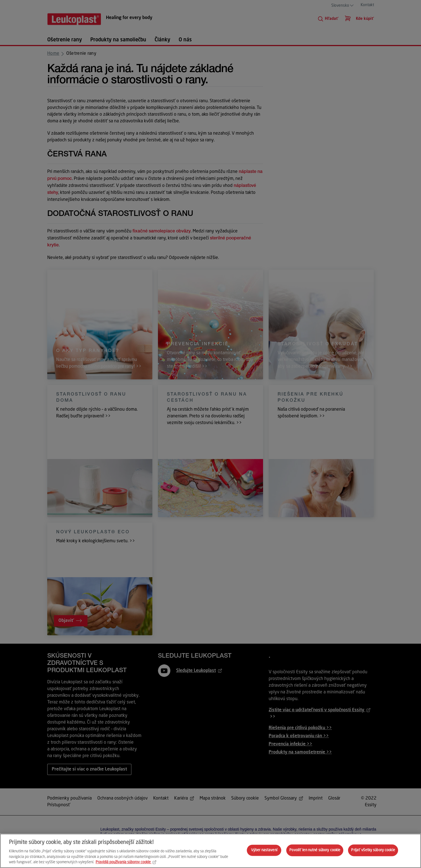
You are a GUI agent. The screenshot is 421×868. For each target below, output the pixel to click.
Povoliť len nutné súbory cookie (315, 850)
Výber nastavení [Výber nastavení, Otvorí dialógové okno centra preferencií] (264, 850)
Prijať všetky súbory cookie (373, 850)
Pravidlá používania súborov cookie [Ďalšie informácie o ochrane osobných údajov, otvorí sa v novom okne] (126, 862)
